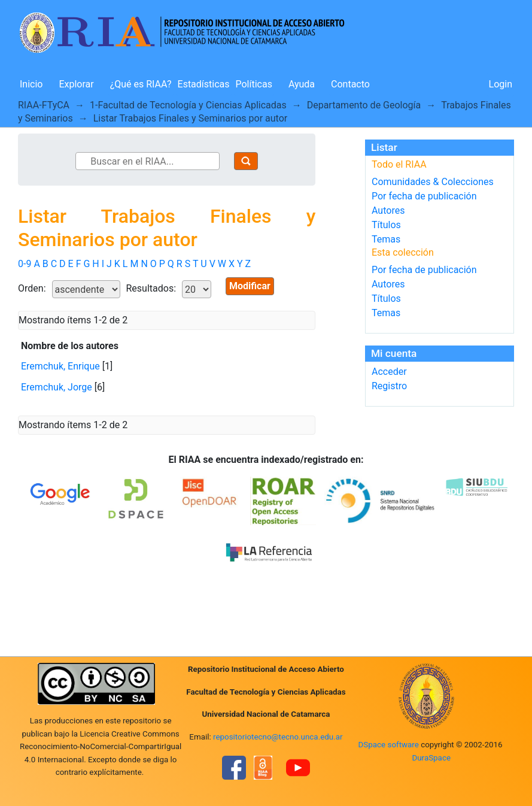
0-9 (25, 264)
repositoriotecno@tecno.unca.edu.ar (278, 737)
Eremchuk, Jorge (57, 387)
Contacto (350, 84)
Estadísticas (204, 84)
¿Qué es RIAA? (141, 84)
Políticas (254, 84)
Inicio (31, 84)
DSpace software (389, 745)
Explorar (76, 84)
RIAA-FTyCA (44, 105)
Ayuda (302, 84)
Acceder (389, 372)
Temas (386, 239)
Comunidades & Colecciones (433, 182)
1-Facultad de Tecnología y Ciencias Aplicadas (188, 105)
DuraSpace (431, 758)
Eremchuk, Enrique (60, 366)
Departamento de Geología (364, 105)
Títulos (386, 225)
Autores (388, 210)
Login (501, 84)
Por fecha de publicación (424, 196)
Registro (389, 386)
